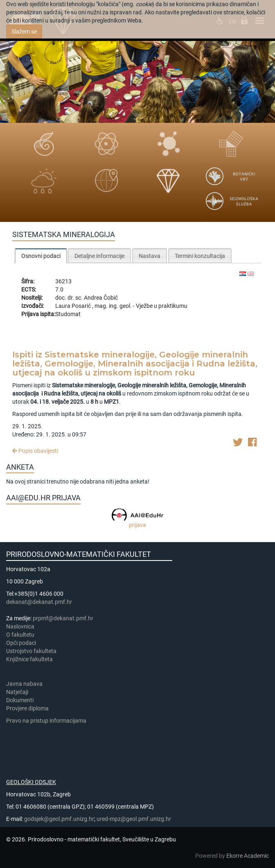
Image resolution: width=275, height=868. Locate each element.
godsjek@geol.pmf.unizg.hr (59, 819)
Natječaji (17, 692)
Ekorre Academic (248, 856)
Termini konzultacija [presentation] (200, 256)
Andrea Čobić (101, 298)
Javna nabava (24, 684)
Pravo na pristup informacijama (47, 721)
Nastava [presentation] (150, 256)
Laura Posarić (74, 306)
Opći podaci (21, 643)
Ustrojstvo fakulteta (31, 651)
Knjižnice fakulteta (29, 659)
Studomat (68, 314)
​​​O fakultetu (20, 635)
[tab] (41, 256)
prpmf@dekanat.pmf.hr (63, 618)
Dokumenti (20, 700)
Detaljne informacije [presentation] (99, 256)
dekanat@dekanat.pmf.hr (39, 602)
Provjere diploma (27, 708)
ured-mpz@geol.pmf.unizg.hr (134, 819)
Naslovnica (20, 626)
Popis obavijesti (35, 451)
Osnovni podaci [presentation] (41, 256)
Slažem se (24, 32)
